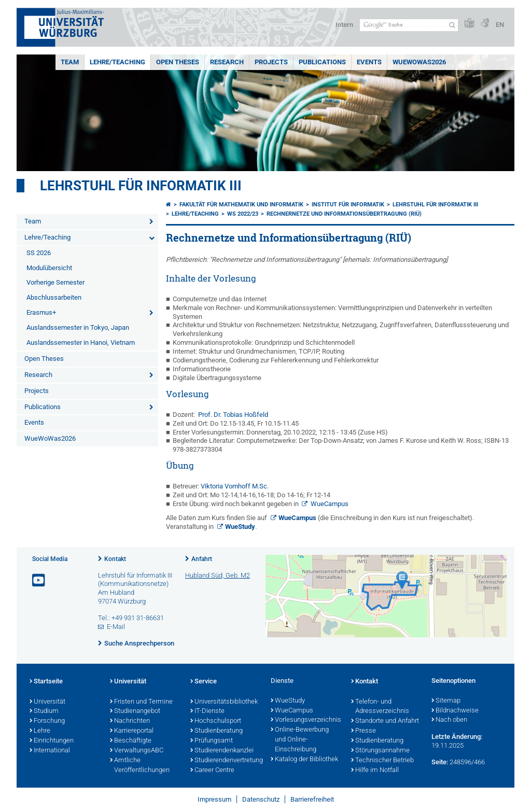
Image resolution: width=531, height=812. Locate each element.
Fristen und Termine (141, 702)
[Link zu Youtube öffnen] (39, 580)
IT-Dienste (207, 711)
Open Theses (178, 62)
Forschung (47, 721)
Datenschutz (261, 799)
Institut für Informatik (348, 205)
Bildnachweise (455, 711)
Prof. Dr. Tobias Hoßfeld (232, 415)
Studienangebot (135, 711)
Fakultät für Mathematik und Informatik (241, 205)
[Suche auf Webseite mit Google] (409, 25)
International (50, 751)
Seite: (440, 762)
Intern (344, 25)
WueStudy (240, 527)
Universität (47, 702)
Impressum (214, 799)
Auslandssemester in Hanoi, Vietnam (81, 342)
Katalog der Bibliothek (304, 760)
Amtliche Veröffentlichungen (140, 766)
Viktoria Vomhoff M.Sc (234, 486)
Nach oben (449, 720)
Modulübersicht (49, 268)
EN (500, 25)
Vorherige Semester (55, 282)
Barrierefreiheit (312, 799)
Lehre (40, 731)
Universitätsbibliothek (224, 702)
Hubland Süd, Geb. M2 (218, 575)
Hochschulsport (216, 721)
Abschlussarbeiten (54, 297)
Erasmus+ (41, 312)
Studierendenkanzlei (222, 751)
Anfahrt (202, 559)
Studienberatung (216, 731)
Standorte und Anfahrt (385, 721)
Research (227, 62)
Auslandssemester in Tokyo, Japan (78, 327)
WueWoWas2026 (419, 62)
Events (369, 62)
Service (204, 682)
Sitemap (446, 701)
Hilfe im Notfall (375, 771)
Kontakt (115, 559)
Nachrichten (130, 721)
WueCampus (330, 504)
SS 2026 (39, 253)
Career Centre (212, 771)
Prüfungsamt (212, 741)
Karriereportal (132, 731)
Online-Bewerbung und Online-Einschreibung (300, 740)
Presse (364, 731)
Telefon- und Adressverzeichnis (380, 707)
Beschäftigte (131, 741)
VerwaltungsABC (137, 751)
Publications (322, 62)
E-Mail (116, 627)
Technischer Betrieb (382, 761)
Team (70, 62)
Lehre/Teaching (117, 62)
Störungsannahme (380, 751)
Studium (44, 711)
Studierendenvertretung (225, 761)
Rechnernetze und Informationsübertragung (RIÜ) (344, 214)
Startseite (46, 682)
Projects (271, 62)
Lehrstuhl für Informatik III (141, 186)
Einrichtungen (52, 741)
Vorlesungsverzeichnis (306, 720)
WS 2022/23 (243, 214)
